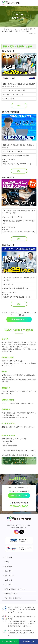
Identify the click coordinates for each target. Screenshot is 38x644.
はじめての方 (9, 571)
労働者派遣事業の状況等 (12, 598)
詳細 (19, 106)
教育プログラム (9, 575)
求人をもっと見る (19, 319)
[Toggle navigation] (35, 3)
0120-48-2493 (19, 506)
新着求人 (7, 562)
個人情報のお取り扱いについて (14, 589)
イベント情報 (9, 557)
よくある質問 (9, 585)
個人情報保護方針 (10, 594)
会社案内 (7, 580)
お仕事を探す (9, 566)
